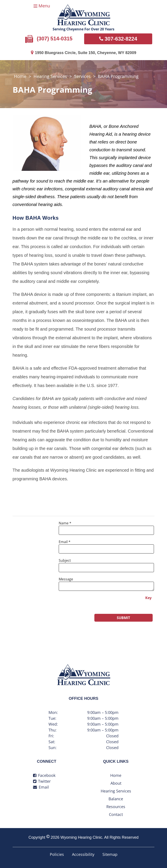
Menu (44, 6)
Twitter (42, 781)
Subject (65, 560)
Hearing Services (50, 76)
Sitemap (110, 854)
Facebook (44, 775)
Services (82, 76)
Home (20, 76)
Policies (57, 854)
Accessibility (83, 854)
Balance (116, 799)
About (116, 783)
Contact (116, 814)
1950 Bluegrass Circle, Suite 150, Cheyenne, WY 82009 (84, 53)
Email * (65, 542)
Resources (116, 807)
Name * (65, 523)
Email (41, 787)
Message (66, 579)
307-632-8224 (118, 39)
